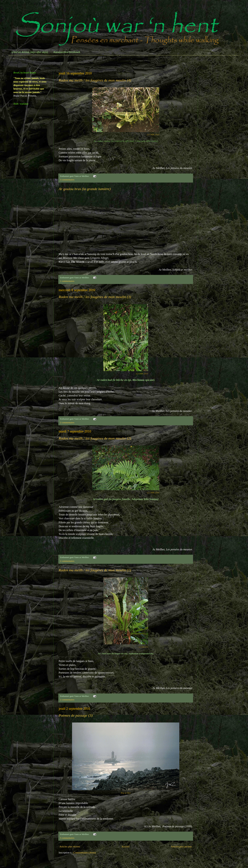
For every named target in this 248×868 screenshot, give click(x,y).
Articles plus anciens (181, 847)
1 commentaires (67, 281)
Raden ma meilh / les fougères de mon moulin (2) (95, 438)
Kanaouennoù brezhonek (67, 52)
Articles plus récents (70, 847)
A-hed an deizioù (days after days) (29, 52)
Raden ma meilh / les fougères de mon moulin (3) (95, 297)
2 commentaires (67, 423)
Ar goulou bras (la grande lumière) (85, 189)
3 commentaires (67, 180)
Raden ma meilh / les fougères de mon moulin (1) (95, 570)
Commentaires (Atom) (85, 853)
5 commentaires (67, 838)
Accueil (125, 847)
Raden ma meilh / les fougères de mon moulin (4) (95, 80)
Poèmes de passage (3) (76, 715)
